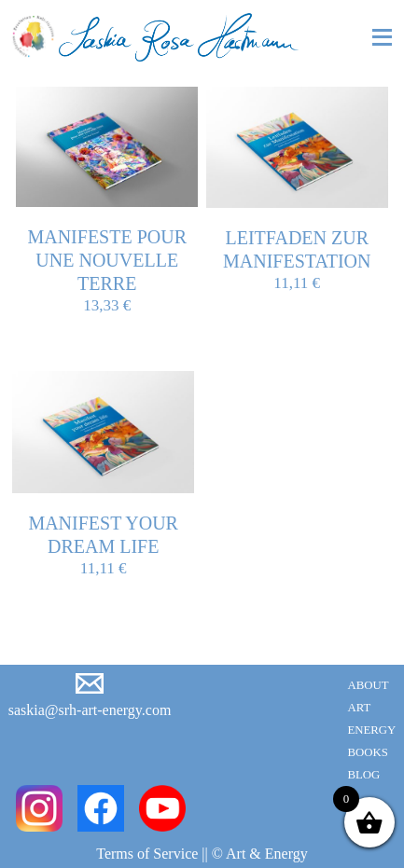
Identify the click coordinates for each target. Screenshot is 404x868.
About (368, 685)
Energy (371, 730)
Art (359, 708)
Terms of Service (147, 854)
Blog (363, 775)
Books (367, 752)
